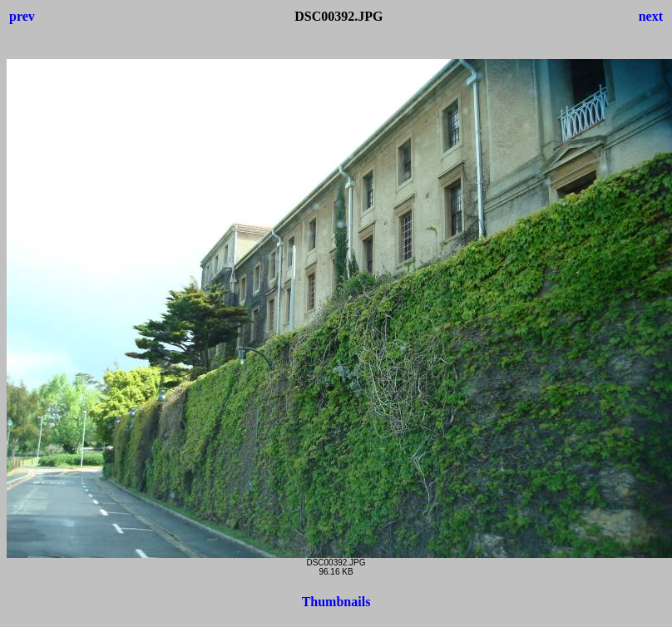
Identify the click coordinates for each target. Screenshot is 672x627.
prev (22, 16)
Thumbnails (336, 602)
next (651, 16)
